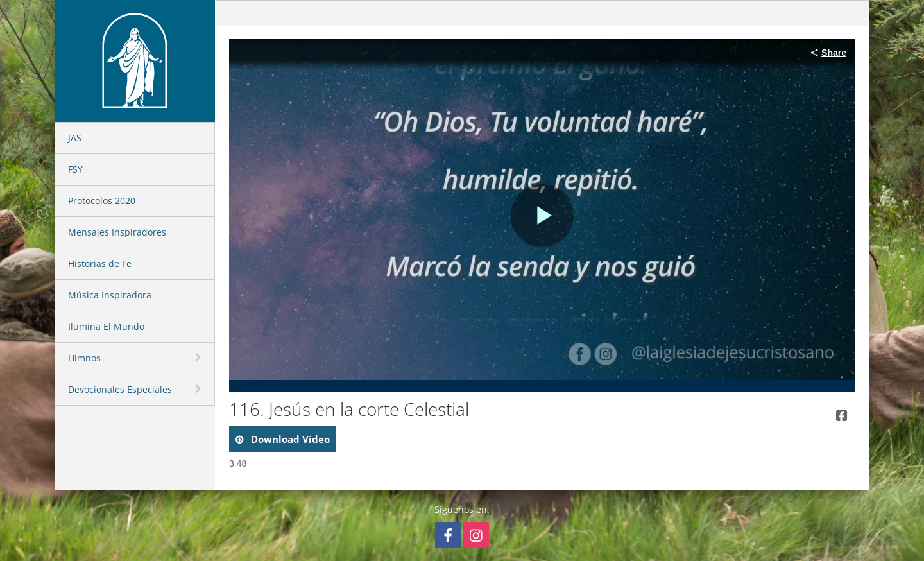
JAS (75, 138)
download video (289, 439)
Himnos (84, 358)
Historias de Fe (100, 263)
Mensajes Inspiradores (117, 232)
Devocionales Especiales (120, 389)
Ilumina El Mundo (106, 326)
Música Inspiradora (110, 295)
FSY (75, 169)
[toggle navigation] (200, 358)
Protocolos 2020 (102, 201)
